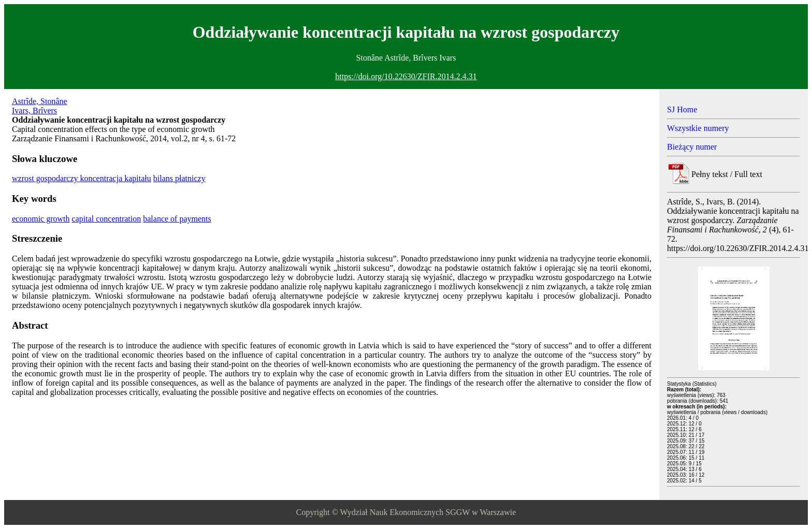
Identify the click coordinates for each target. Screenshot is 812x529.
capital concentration (107, 219)
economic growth (41, 219)
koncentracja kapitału (116, 178)
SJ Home (682, 109)
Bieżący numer (692, 147)
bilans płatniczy (179, 178)
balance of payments (177, 219)
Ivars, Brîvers (34, 111)
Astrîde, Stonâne (40, 101)
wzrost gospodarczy (46, 178)
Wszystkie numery (698, 128)
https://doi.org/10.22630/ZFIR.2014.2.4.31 (406, 76)
